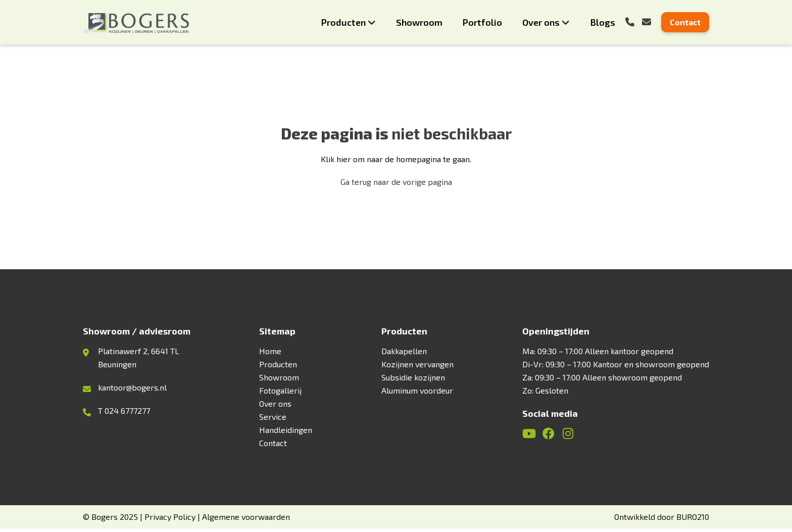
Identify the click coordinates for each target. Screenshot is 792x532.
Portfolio (482, 22)
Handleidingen (286, 433)
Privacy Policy (170, 520)
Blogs (603, 22)
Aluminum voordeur (417, 394)
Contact (685, 22)
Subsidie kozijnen (413, 381)
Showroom (419, 22)
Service (273, 420)
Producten (343, 22)
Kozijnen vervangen (417, 368)
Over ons (541, 22)
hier (344, 160)
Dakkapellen (404, 354)
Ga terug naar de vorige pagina (396, 183)
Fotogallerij (280, 394)
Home (270, 354)
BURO (693, 520)
